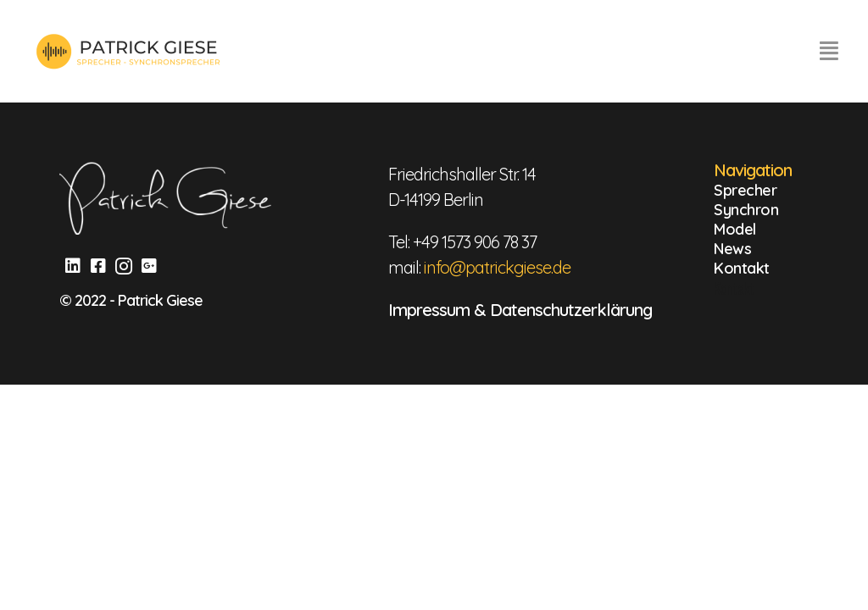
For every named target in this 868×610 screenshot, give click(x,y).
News (732, 249)
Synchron (746, 210)
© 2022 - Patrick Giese (131, 300)
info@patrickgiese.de (497, 267)
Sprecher (745, 190)
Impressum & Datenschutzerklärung (520, 310)
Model (735, 229)
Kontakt (742, 268)
